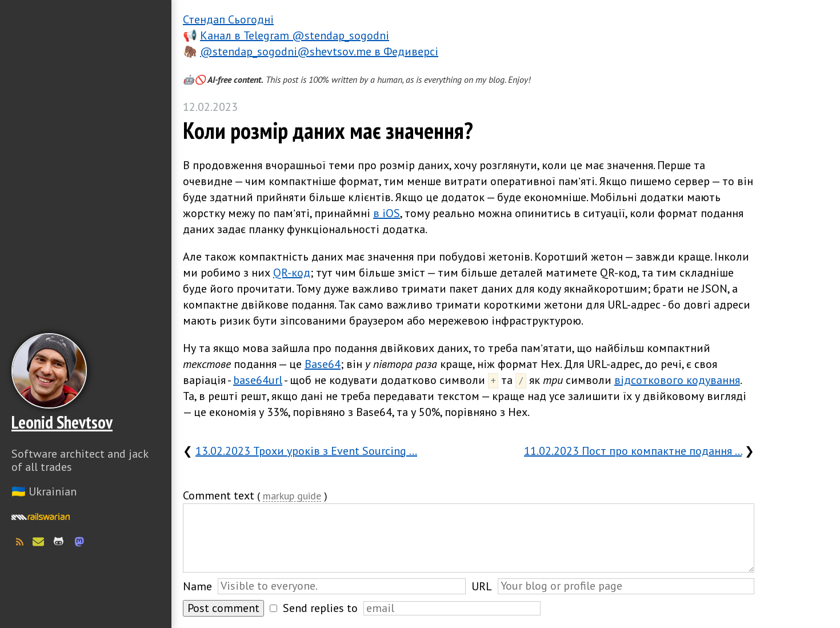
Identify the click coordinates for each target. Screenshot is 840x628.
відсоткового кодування (677, 380)
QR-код (292, 273)
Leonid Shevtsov (62, 422)
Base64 (323, 364)
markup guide (292, 496)
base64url (258, 380)
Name (197, 586)
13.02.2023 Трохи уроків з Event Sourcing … (306, 451)
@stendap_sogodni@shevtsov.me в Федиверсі (319, 51)
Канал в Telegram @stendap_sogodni (295, 35)
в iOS (387, 213)
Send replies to (320, 608)
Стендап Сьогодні (228, 19)
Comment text (219, 495)
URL (482, 586)
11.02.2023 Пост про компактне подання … (633, 451)
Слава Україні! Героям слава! (86, 599)
